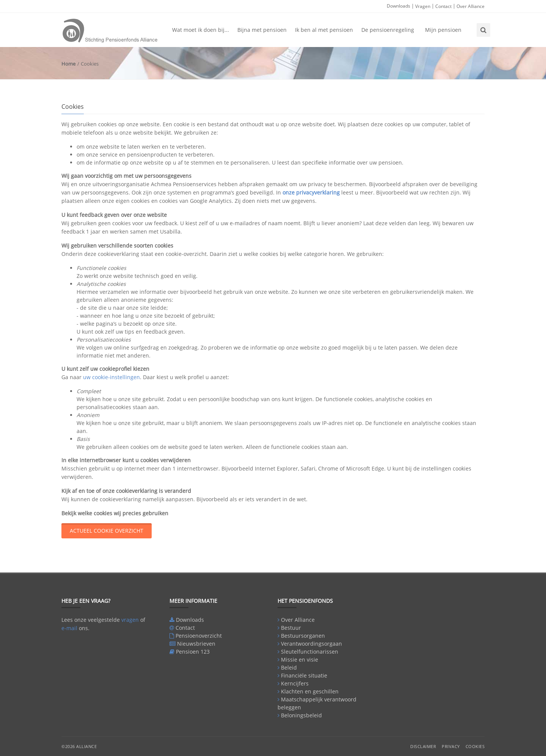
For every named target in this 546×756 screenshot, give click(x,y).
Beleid (289, 667)
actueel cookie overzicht (107, 531)
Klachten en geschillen (310, 691)
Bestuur (291, 628)
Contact (443, 6)
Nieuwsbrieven (196, 644)
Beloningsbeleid (301, 715)
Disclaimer (423, 746)
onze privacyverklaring (311, 192)
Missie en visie (300, 660)
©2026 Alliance (79, 746)
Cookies (475, 746)
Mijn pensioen (443, 30)
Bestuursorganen (303, 636)
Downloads (399, 6)
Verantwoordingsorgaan (311, 644)
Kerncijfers (295, 683)
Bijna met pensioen (262, 30)
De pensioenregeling (388, 30)
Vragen (423, 6)
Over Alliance (471, 6)
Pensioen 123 (193, 652)
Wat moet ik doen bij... (201, 30)
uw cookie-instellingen (111, 377)
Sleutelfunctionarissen (310, 652)
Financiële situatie (304, 675)
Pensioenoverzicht (199, 636)
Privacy (451, 746)
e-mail (69, 628)
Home (68, 64)
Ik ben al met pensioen (324, 30)
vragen (130, 620)
